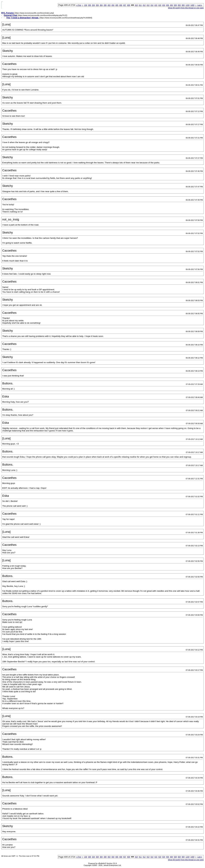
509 (175, 5)
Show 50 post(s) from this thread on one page (186, 8)
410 (136, 5)
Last (200, 5)
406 (121, 5)
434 (164, 5)
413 (148, 5)
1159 (188, 5)
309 (90, 5)
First (79, 5)
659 (179, 5)
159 (86, 5)
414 (152, 5)
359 (97, 5)
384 (101, 5)
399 (105, 5)
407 (125, 5)
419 (160, 5)
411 (140, 5)
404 (113, 5)
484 (171, 5)
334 (93, 5)
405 (117, 5)
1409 (192, 5)
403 (109, 5)
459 (168, 5)
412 (144, 5)
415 (156, 5)
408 (128, 5)
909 (183, 5)
